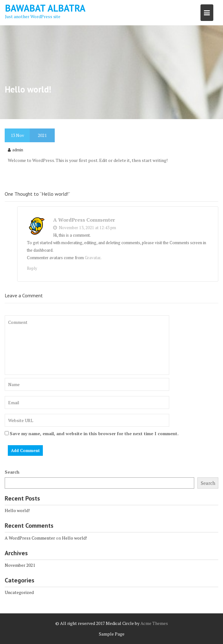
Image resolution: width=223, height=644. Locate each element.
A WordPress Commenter (84, 220)
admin (15, 150)
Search (12, 472)
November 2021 (20, 565)
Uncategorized (19, 592)
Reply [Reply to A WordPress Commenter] (32, 268)
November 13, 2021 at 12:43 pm (85, 228)
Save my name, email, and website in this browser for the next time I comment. (94, 433)
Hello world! (17, 510)
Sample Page (112, 634)
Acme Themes (154, 623)
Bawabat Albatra (45, 8)
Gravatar (93, 258)
